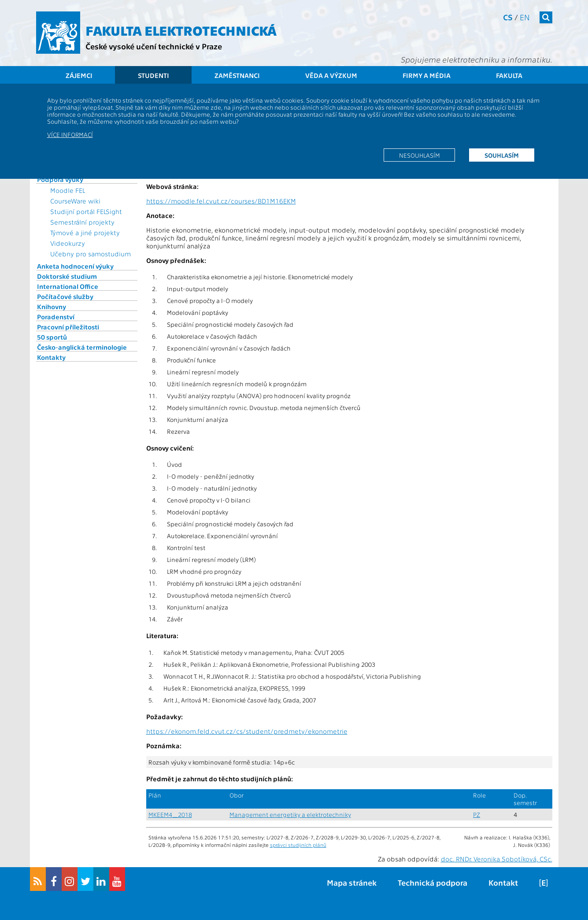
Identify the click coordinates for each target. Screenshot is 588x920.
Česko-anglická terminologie (82, 347)
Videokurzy (68, 243)
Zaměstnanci (237, 75)
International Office (68, 286)
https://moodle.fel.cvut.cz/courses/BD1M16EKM (221, 201)
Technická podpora (433, 882)
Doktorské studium (67, 276)
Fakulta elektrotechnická (181, 30)
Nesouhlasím (420, 155)
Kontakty (51, 357)
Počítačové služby (65, 296)
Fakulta (509, 75)
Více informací (70, 134)
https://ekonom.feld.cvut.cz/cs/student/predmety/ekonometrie (247, 731)
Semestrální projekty (82, 222)
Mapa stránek (352, 882)
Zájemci (79, 75)
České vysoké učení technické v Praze (154, 46)
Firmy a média (427, 75)
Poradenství (56, 317)
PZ (477, 815)
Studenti (153, 75)
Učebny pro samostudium (91, 254)
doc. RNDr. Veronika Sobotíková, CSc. (497, 859)
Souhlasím (502, 155)
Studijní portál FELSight (86, 211)
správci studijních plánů (298, 845)
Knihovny (52, 307)
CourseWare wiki (75, 201)
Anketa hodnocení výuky (75, 266)
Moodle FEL (68, 190)
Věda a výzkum (331, 75)
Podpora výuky (60, 179)
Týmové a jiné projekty (85, 233)
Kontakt (503, 882)
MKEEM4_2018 (170, 815)
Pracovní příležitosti (68, 327)
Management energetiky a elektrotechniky (290, 815)
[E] (544, 882)
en (525, 17)
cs (508, 17)
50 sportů (52, 337)
